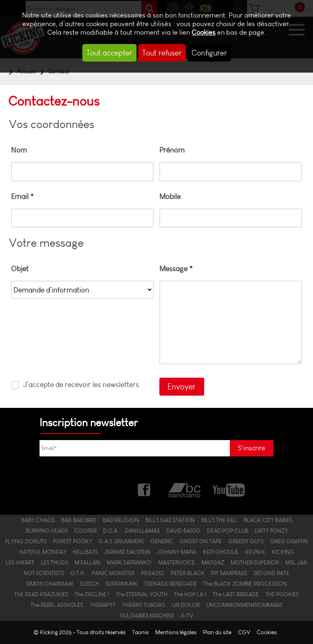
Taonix (140, 632)
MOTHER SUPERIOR (255, 562)
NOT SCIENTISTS (44, 573)
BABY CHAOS (38, 520)
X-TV (187, 615)
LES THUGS (54, 562)
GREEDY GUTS (246, 541)
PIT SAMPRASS (229, 573)
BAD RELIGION (121, 520)
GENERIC (162, 541)
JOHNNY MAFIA (177, 552)
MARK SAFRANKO (129, 562)
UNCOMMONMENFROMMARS (244, 605)
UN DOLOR (186, 605)
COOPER (85, 531)
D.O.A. (111, 531)
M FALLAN (87, 562)
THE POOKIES (282, 594)
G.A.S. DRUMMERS (121, 541)
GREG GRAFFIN (289, 541)
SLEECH (89, 584)
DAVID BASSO (183, 531)
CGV (244, 632)
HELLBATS (85, 552)
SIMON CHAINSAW (50, 584)
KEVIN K (255, 552)
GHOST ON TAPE (201, 541)
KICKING (283, 552)
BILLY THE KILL (219, 520)
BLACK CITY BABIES (268, 520)
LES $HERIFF (20, 562)
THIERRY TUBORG (144, 605)
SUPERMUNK (122, 584)
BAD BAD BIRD (79, 520)
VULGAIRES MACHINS (147, 615)
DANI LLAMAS (142, 531)
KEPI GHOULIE (221, 552)
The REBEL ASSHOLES (57, 605)
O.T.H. (78, 573)
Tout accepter (109, 53)
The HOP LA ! (190, 594)
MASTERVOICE (176, 562)
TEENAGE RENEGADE (171, 584)
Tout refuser (162, 53)
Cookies (204, 32)
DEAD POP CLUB (228, 531)
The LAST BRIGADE (236, 594)
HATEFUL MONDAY (43, 552)
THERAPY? (102, 605)
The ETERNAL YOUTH (142, 594)
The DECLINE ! (92, 594)
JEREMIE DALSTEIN (127, 552)
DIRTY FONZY (271, 531)
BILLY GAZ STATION (170, 520)
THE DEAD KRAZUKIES (41, 594)
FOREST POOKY (73, 541)
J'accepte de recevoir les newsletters (80, 385)
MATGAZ (213, 562)
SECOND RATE (271, 573)
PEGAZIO (153, 573)
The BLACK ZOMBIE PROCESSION (245, 584)
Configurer (209, 53)
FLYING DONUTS (26, 541)
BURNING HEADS (47, 531)
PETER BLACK (188, 573)
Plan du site (217, 632)
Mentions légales (176, 632)
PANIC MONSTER (113, 573)
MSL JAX (296, 562)
